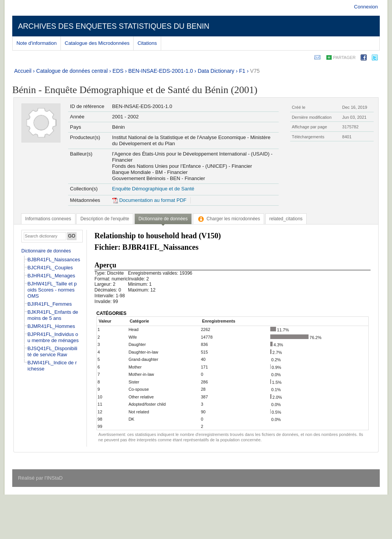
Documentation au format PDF (149, 200)
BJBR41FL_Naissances (54, 260)
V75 (255, 71)
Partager (344, 57)
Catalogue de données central (72, 71)
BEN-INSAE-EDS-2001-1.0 (161, 71)
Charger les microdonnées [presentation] (229, 219)
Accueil (23, 71)
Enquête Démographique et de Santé (153, 189)
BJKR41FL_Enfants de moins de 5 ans (53, 315)
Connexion (366, 7)
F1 (242, 71)
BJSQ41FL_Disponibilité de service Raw (52, 351)
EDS (118, 71)
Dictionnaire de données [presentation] (163, 219)
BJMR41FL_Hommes (51, 326)
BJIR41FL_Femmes (50, 304)
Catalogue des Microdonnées (97, 43)
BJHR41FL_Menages (51, 276)
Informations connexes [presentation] (48, 219)
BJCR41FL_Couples (50, 268)
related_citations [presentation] (286, 219)
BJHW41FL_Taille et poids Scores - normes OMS (52, 290)
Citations (147, 43)
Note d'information (37, 43)
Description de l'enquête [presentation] (105, 219)
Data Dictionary (216, 71)
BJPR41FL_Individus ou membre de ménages (53, 337)
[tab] (48, 219)
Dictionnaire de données (46, 251)
